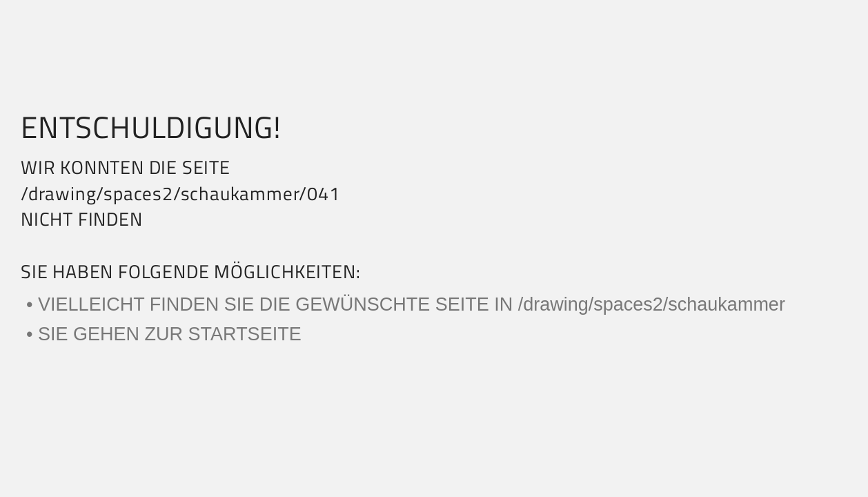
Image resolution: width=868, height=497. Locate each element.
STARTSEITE (245, 334)
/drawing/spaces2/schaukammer (652, 304)
